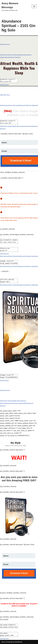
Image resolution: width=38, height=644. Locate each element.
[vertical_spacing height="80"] (10, 281)
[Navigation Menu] (34, 6)
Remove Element (15, 57)
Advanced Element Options (28, 105)
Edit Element (4, 55)
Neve (3, 642)
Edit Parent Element (7, 126)
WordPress (19, 642)
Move (7, 57)
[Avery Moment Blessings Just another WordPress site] (15, 6)
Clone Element (14, 55)
